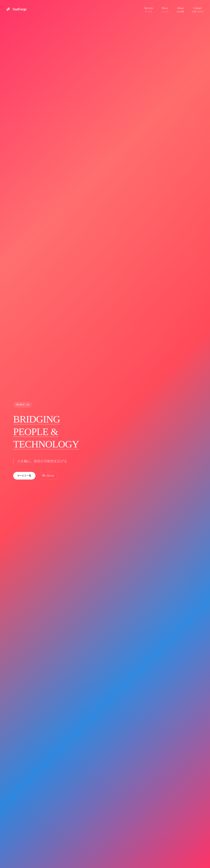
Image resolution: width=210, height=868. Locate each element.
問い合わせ (48, 476)
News (165, 10)
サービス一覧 (24, 476)
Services (149, 10)
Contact (198, 10)
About (180, 10)
